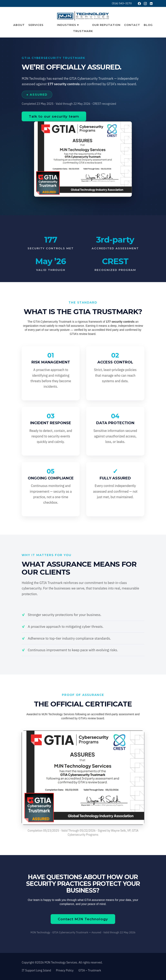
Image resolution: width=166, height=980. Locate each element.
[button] (68, 25)
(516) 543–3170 (122, 3)
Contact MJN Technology (83, 919)
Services (36, 25)
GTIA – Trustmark (90, 970)
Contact (132, 25)
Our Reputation (106, 25)
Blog (148, 25)
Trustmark (83, 31)
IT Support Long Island (36, 970)
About (19, 25)
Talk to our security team (54, 116)
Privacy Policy (65, 970)
